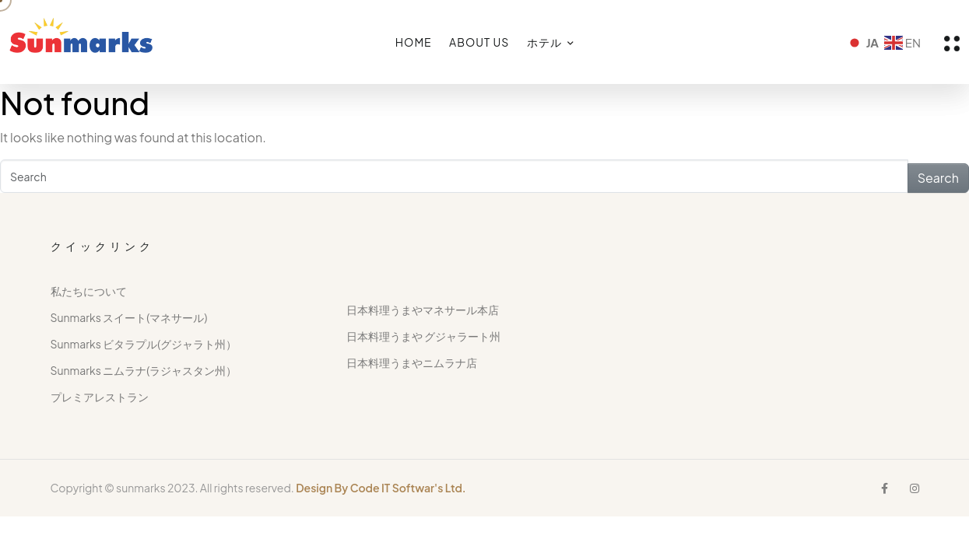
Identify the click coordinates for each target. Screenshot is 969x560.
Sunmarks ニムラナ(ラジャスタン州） (144, 370)
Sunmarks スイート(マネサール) (129, 317)
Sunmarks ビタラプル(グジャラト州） (144, 344)
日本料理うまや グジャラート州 (423, 336)
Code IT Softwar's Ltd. (408, 488)
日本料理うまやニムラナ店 (412, 362)
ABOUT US (479, 42)
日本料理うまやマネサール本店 (423, 310)
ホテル (544, 42)
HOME (414, 42)
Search (938, 178)
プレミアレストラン (100, 397)
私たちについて (89, 291)
